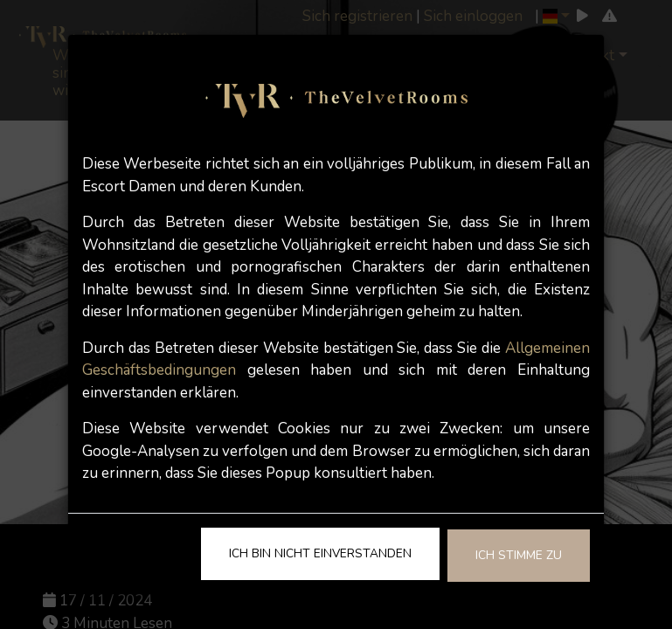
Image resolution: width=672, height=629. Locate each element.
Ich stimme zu (519, 555)
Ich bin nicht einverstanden (320, 553)
